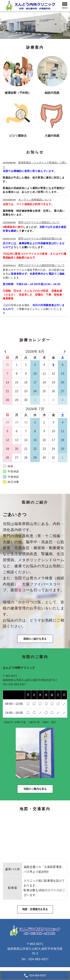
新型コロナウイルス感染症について (39, 222)
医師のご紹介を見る (35, 639)
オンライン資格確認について (35, 200)
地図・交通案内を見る (35, 909)
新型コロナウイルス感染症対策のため (40, 238)
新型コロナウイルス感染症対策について (41, 265)
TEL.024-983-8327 (14, 684)
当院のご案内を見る (35, 789)
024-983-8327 (39, 959)
